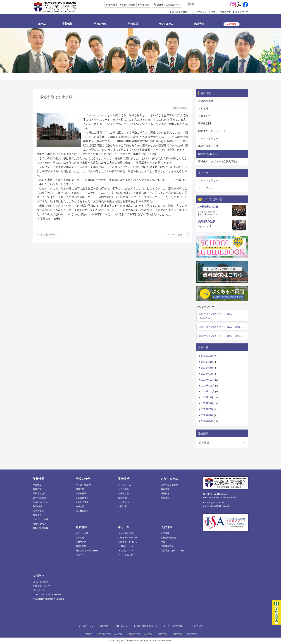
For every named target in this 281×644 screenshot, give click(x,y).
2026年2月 (207, 368)
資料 (113, 5)
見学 (144, 5)
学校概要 (37, 485)
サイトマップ (242, 12)
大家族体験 (81, 494)
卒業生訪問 (204, 123)
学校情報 (67, 24)
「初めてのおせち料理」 (178, 235)
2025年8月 (207, 403)
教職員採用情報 (41, 528)
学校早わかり (39, 494)
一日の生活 (123, 502)
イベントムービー (127, 555)
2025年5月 (207, 421)
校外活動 (122, 498)
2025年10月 (208, 391)
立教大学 (88, 634)
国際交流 (80, 489)
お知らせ (203, 108)
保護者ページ (169, 5)
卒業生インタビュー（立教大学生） (218, 161)
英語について (127, 546)
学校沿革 (37, 489)
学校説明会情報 (168, 538)
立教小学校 (162, 634)
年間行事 (122, 506)
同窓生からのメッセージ (212, 131)
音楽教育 (165, 498)
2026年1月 (207, 374)
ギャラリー (125, 527)
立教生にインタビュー (129, 542)
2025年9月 (207, 397)
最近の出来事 (206, 101)
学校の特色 (100, 24)
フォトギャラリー (208, 138)
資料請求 (104, 626)
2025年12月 (208, 380)
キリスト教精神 (83, 485)
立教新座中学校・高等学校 (139, 634)
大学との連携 (82, 502)
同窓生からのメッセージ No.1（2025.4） (222, 336)
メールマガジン (199, 12)
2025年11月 (208, 386)
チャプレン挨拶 (41, 519)
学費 (163, 542)
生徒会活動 (123, 494)
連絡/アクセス (40, 524)
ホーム (42, 24)
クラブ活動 (123, 489)
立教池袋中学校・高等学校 (109, 634)
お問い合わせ (128, 5)
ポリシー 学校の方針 (221, 12)
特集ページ (81, 555)
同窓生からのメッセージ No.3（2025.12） (215, 316)
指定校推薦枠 (167, 546)
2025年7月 (207, 409)
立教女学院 (177, 634)
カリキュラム (166, 24)
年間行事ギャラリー (209, 146)
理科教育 (165, 494)
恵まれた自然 (82, 511)
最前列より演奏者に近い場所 (50, 235)
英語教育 (165, 489)
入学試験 (165, 533)
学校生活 (133, 24)
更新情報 (199, 24)
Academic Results (42, 502)
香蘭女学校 (192, 634)
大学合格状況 (39, 498)
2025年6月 (207, 415)
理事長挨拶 (38, 511)
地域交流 (80, 506)
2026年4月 (207, 356)
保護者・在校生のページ (145, 626)
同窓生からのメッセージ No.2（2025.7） (222, 327)
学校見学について (42, 586)
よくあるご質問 (180, 12)
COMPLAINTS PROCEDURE (47, 595)
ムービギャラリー (208, 188)
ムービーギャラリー (128, 538)
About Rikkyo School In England (48, 599)
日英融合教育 (82, 498)
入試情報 (166, 527)
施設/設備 (38, 506)
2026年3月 (207, 362)
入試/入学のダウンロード (173, 551)
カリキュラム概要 (169, 485)
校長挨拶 (37, 515)
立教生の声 (204, 116)
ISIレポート (39, 590)
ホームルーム (125, 485)
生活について (127, 551)
